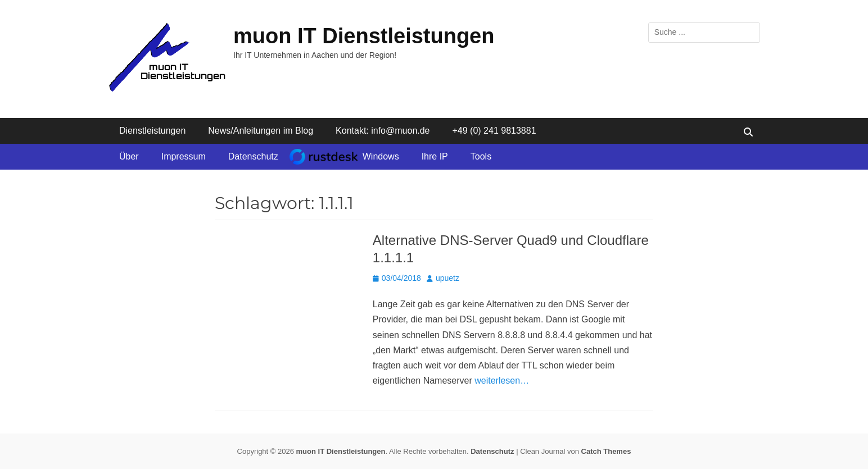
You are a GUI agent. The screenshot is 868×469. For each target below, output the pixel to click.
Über (129, 156)
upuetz (447, 278)
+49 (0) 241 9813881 (494, 131)
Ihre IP (435, 156)
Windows (381, 156)
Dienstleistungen (152, 131)
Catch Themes (606, 451)
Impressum (184, 156)
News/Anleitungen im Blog (261, 131)
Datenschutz (253, 156)
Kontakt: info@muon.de (383, 131)
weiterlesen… (502, 381)
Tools (481, 156)
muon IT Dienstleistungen (364, 36)
